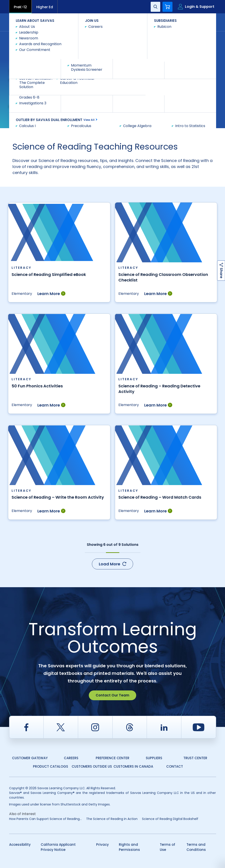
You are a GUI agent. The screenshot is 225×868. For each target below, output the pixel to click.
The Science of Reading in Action (112, 819)
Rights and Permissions (129, 847)
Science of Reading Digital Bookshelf (170, 819)
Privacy (102, 845)
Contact (197, 22)
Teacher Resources (70, 36)
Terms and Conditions (196, 847)
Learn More (51, 294)
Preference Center (112, 758)
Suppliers (154, 758)
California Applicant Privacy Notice (58, 847)
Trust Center (195, 758)
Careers (71, 758)
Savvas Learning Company (28, 36)
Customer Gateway (30, 758)
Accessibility (20, 845)
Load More (112, 564)
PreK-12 (20, 7)
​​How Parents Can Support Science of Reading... (45, 819)
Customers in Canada (133, 766)
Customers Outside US (92, 766)
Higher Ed (45, 7)
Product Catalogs (51, 766)
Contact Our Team (112, 695)
